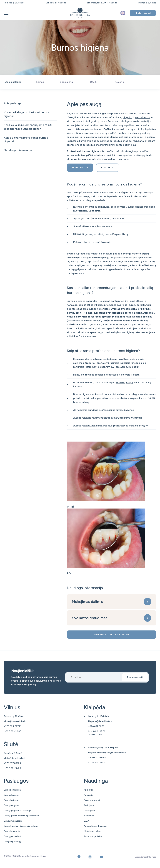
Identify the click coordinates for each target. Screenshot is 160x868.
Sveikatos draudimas (90, 618)
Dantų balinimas (12, 800)
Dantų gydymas (12, 805)
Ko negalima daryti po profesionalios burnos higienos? (104, 410)
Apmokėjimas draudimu (95, 826)
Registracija (143, 13)
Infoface (152, 857)
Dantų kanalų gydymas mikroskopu (21, 826)
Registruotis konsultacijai (112, 634)
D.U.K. (87, 821)
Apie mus (88, 790)
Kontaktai (108, 168)
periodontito (143, 117)
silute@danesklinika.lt (15, 758)
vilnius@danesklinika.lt (15, 721)
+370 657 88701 (97, 726)
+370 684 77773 (13, 726)
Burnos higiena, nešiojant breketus (93, 426)
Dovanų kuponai (92, 800)
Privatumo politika (93, 836)
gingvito (127, 117)
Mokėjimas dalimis (87, 602)
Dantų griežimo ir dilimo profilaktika (21, 816)
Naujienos (89, 816)
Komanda (88, 795)
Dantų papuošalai (12, 836)
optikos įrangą (125, 382)
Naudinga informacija (18, 150)
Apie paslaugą (12, 103)
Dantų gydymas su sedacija (17, 811)
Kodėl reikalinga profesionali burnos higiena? (27, 114)
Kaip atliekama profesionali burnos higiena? (26, 140)
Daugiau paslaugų (12, 842)
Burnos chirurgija (12, 790)
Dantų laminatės (12, 831)
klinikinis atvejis (91, 321)
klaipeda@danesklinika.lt (100, 721)
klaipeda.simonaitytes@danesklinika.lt (107, 753)
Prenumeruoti (135, 677)
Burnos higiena (11, 795)
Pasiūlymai (89, 805)
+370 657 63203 (12, 763)
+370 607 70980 (97, 758)
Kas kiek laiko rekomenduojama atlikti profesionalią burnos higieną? (28, 127)
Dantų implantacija (13, 821)
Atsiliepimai (89, 811)
